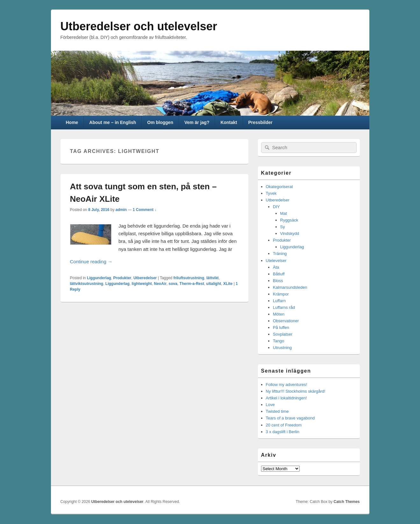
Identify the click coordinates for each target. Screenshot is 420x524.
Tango (278, 341)
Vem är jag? (197, 122)
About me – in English (113, 122)
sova (173, 284)
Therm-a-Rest (192, 284)
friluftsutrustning (189, 278)
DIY (276, 207)
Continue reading (142, 261)
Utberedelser (145, 278)
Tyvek (271, 193)
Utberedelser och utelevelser (139, 26)
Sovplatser (283, 334)
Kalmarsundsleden (290, 287)
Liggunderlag (99, 278)
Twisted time (277, 411)
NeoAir (160, 284)
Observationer (286, 321)
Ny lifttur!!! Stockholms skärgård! (296, 391)
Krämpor (281, 294)
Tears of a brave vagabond (290, 418)
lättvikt (213, 278)
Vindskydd (290, 233)
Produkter (122, 278)
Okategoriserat (279, 187)
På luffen (281, 327)
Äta (276, 267)
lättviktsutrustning (87, 284)
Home (72, 122)
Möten (279, 314)
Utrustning (282, 348)
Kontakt (229, 122)
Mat (284, 213)
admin (121, 210)
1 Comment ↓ (145, 210)
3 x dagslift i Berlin (283, 432)
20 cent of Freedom (284, 425)
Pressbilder (260, 122)
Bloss (278, 281)
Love (270, 405)
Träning (280, 254)
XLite (228, 284)
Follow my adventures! (287, 385)
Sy (283, 227)
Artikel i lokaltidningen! (286, 398)
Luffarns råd (284, 307)
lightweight (142, 284)
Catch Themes (346, 502)
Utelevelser (276, 261)
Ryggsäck (289, 220)
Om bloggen (160, 122)
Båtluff (279, 274)
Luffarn (279, 301)
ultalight (214, 284)
